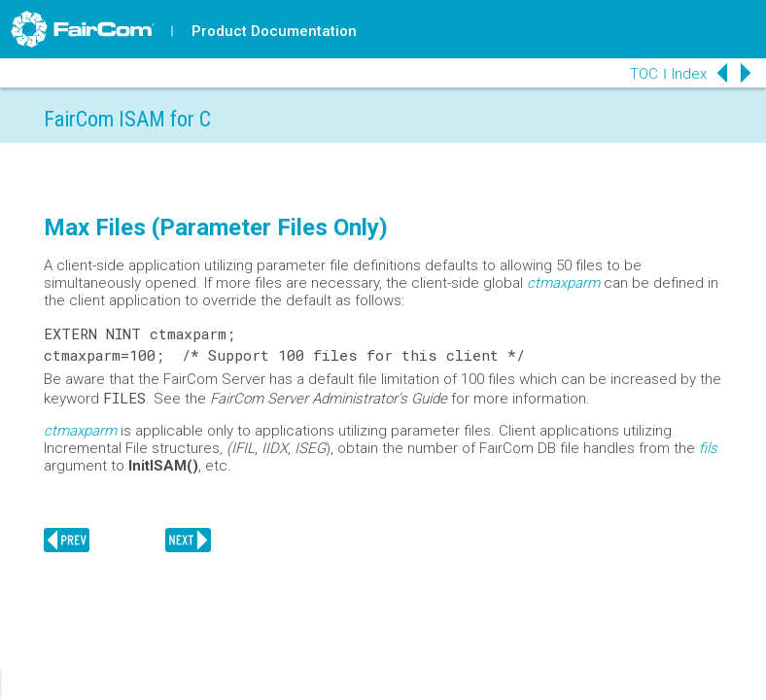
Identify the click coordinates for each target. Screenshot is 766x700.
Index (689, 74)
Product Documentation (274, 31)
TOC (644, 74)
